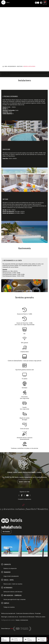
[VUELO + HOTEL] (2, 580)
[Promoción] (43, 640)
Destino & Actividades (37, 73)
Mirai (12, 629)
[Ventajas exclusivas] (45, 7)
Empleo (6, 603)
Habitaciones (27, 73)
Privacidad (38, 614)
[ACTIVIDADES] (2, 588)
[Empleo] (2, 603)
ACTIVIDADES (8, 588)
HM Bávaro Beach (6, 73)
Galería (3, 75)
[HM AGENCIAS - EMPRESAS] (2, 595)
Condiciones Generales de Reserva (25, 614)
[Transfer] (2, 572)
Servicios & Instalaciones (17, 73)
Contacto (7, 75)
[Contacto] (2, 564)
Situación (45, 73)
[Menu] (3, 7)
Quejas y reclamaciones (22, 620)
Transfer (7, 572)
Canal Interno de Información (27, 617)
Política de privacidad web (8, 614)
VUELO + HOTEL (9, 580)
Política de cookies (40, 617)
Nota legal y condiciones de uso (10, 617)
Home (6, 67)
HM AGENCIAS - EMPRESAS (13, 596)
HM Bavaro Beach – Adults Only (15, 67)
